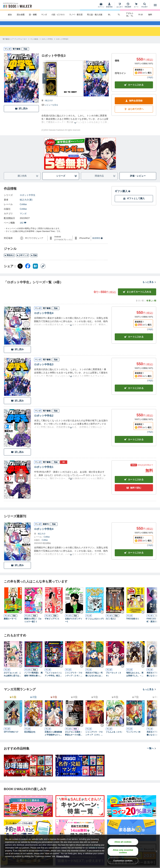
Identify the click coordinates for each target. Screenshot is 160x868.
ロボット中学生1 (44, 472)
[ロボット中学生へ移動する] (47, 44)
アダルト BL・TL (130, 15)
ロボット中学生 (28, 200)
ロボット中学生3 (44, 369)
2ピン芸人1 (111, 624)
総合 (10, 15)
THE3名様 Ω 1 (132, 624)
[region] (80, 851)
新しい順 (151, 306)
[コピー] (43, 271)
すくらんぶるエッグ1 (95, 624)
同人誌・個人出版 (95, 15)
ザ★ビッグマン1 (52, 624)
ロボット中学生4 (44, 318)
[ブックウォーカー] (17, 5)
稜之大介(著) (26, 205)
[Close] (156, 851)
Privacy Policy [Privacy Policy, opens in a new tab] (63, 856)
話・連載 (33, 15)
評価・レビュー (138, 181)
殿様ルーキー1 (10, 624)
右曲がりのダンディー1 (74, 625)
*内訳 (150, 82)
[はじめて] (120, 5)
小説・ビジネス (58, 15)
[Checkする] (36, 106)
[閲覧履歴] (128, 5)
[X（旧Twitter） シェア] (20, 271)
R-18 (141, 15)
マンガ (44, 15)
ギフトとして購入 (134, 204)
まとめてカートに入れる (137, 297)
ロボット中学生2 (44, 421)
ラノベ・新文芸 (76, 15)
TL (119, 15)
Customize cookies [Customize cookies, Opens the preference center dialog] (123, 861)
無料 (150, 15)
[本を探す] (145, 5)
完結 (34, 260)
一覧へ (152, 753)
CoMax (23, 209)
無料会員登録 (134, 106)
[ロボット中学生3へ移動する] (62, 44)
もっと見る (149, 287)
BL (109, 15)
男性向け (9, 260)
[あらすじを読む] (75, 124)
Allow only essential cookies (123, 851)
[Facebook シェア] (28, 271)
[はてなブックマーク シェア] (35, 271)
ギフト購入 (123, 196)
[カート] (136, 5)
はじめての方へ (134, 114)
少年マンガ (23, 260)
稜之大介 (49, 106)
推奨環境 (98, 243)
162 (23, 228)
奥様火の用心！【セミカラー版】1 (33, 625)
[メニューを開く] (155, 5)
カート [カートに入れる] (134, 342)
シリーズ (67, 181)
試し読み (21, 114)
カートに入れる (134, 90)
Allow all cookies (123, 842)
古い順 (140, 306)
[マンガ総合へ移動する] (34, 44)
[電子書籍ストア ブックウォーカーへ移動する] (15, 44)
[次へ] (45, 84)
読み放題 (21, 15)
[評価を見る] (50, 110)
